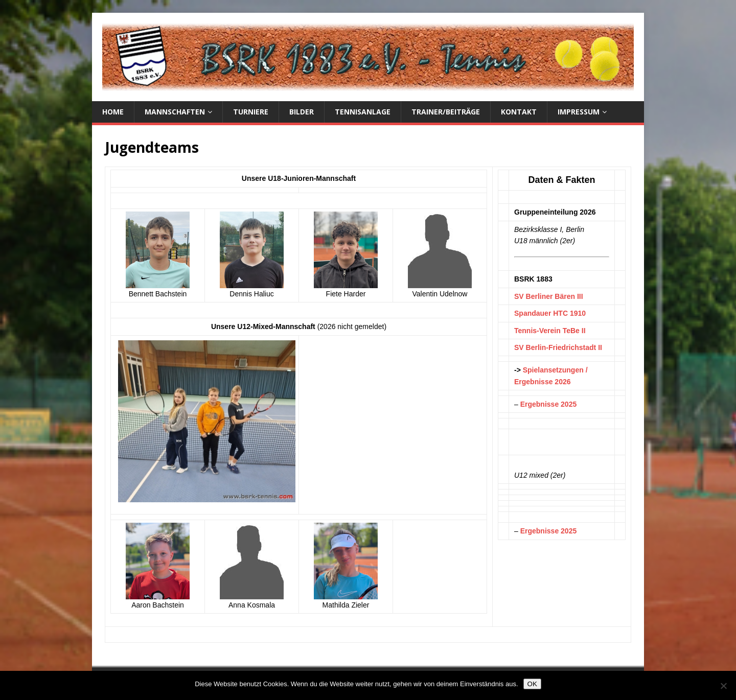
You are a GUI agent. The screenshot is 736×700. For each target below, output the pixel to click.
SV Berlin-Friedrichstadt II (558, 347)
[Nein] (723, 686)
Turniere (251, 112)
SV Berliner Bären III (549, 296)
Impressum (579, 112)
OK (532, 684)
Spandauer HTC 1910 (550, 313)
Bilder (302, 112)
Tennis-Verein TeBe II (550, 331)
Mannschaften (175, 112)
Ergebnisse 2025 (549, 404)
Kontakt (519, 112)
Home (113, 112)
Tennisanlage (363, 112)
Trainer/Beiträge (446, 112)
